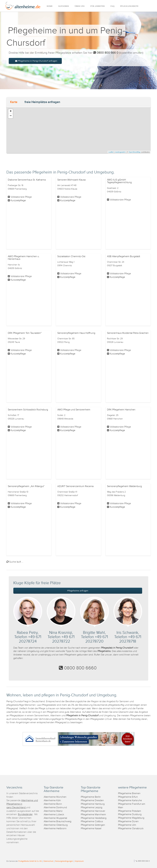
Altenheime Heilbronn (55, 829)
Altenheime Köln (52, 800)
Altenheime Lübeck (54, 815)
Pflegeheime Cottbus (92, 821)
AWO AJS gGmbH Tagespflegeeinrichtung (119, 181)
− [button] (11, 116)
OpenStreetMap (135, 152)
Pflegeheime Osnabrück (131, 829)
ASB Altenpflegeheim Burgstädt (123, 256)
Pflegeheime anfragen (78, 591)
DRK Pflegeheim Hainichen (121, 410)
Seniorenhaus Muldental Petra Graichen (128, 333)
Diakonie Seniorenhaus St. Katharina (27, 180)
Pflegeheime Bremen (129, 793)
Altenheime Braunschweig (57, 821)
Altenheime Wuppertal (55, 818)
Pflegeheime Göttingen (93, 825)
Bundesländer (25, 814)
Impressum (79, 861)
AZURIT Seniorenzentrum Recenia (75, 486)
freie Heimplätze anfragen (42, 102)
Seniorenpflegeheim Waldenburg (124, 486)
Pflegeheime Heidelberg (94, 818)
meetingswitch (120, 152)
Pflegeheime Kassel (91, 829)
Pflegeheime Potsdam (130, 811)
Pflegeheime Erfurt (128, 797)
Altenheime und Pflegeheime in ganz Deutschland (22, 804)
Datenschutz (48, 861)
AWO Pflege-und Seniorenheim (74, 410)
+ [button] (11, 111)
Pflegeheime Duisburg (130, 814)
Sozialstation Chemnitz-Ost (71, 256)
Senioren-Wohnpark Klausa (71, 180)
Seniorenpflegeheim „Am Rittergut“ (26, 486)
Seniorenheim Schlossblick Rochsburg (28, 410)
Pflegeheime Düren (128, 821)
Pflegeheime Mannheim (93, 815)
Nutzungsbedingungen (64, 861)
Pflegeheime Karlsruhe (130, 800)
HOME (50, 6)
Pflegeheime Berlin (91, 797)
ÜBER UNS (80, 6)
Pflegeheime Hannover (93, 811)
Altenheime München (55, 797)
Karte (14, 102)
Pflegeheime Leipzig (92, 808)
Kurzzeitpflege (18, 201)
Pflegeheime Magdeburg (131, 818)
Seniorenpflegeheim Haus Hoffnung (76, 333)
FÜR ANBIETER (98, 6)
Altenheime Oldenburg (56, 825)
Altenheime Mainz (53, 811)
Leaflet (111, 152)
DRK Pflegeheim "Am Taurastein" (25, 333)
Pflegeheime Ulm (127, 825)
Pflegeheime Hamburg (93, 804)
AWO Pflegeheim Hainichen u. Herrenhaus (24, 258)
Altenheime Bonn (53, 804)
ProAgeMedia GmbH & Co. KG (30, 861)
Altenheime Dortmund (55, 808)
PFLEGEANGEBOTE (129, 6)
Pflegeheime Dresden (92, 800)
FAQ (112, 6)
